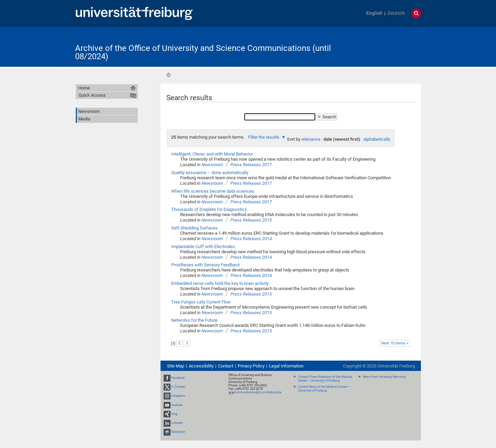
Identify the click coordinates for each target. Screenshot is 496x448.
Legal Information (286, 366)
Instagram (178, 396)
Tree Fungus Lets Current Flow (201, 302)
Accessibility (201, 366)
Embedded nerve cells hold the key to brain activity (220, 283)
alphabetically (377, 139)
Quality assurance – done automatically (210, 173)
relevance (311, 139)
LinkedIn (177, 423)
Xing (174, 414)
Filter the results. (265, 137)
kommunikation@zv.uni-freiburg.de (258, 392)
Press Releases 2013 (251, 294)
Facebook (178, 378)
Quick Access (92, 95)
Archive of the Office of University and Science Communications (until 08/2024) (203, 52)
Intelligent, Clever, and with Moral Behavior (212, 154)
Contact (226, 366)
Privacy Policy (251, 366)
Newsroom (212, 165)
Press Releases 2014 (251, 239)
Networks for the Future (194, 320)
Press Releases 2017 (251, 165)
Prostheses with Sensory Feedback (206, 265)
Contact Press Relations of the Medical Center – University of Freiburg (325, 379)
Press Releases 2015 (251, 220)
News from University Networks (384, 377)
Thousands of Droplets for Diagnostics (209, 209)
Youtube (177, 405)
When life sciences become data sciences (213, 191)
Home (168, 75)
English (374, 13)
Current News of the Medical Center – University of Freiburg (324, 389)
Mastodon (178, 432)
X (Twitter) (178, 387)
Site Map (176, 366)
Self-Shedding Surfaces (194, 228)
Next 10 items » (395, 343)
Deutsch (396, 13)
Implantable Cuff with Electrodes (203, 247)
